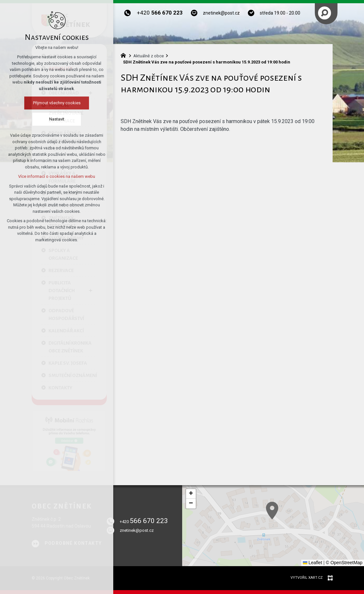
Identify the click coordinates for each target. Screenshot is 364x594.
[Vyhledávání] (325, 13)
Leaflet (313, 563)
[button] (191, 494)
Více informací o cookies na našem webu (57, 176)
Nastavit (57, 119)
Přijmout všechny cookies (57, 103)
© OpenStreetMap (344, 563)
